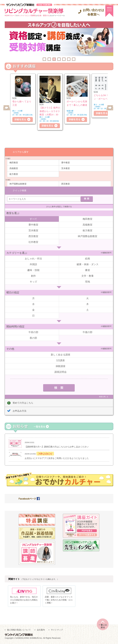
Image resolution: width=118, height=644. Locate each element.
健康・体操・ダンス (88, 264)
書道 (88, 270)
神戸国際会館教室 (18, 184)
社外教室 (33, 242)
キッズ (33, 281)
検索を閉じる (104, 397)
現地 (88, 281)
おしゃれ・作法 (33, 258)
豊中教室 (66, 162)
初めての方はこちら (23, 403)
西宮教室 (66, 184)
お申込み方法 (20, 411)
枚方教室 (14, 174)
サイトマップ (57, 630)
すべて (33, 219)
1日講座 (61, 360)
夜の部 (33, 338)
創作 (33, 276)
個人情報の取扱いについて (19, 630)
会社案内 (41, 630)
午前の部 (33, 332)
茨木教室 (66, 168)
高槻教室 (14, 168)
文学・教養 (88, 276)
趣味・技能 (33, 270)
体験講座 (61, 366)
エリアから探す (21, 152)
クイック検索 (20, 190)
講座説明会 (61, 372)
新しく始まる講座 (61, 354)
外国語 (33, 264)
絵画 (88, 258)
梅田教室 (14, 162)
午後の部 (88, 332)
